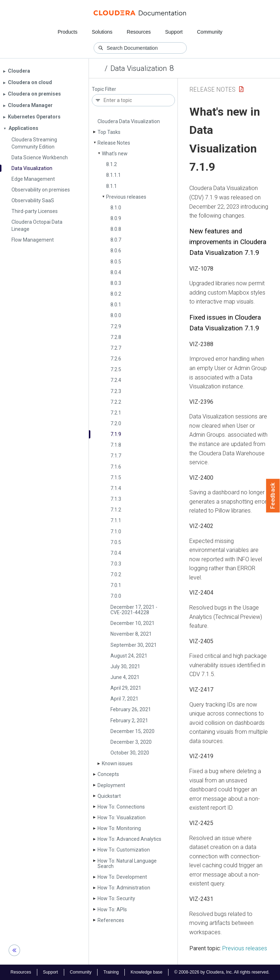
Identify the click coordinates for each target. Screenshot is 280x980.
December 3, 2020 (131, 742)
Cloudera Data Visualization (129, 121)
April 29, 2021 (126, 688)
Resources (139, 32)
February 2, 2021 (129, 721)
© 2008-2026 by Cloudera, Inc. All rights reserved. (222, 972)
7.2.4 (116, 380)
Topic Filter (104, 89)
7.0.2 (116, 574)
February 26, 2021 (131, 709)
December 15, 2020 (132, 731)
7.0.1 (116, 585)
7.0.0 (116, 596)
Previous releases (126, 197)
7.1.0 (116, 532)
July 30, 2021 (125, 666)
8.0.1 (116, 305)
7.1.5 (116, 477)
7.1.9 (116, 434)
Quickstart (109, 796)
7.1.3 (116, 499)
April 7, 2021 (124, 699)
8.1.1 (111, 186)
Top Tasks (109, 132)
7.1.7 (116, 456)
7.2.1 (116, 413)
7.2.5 (116, 369)
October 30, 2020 (130, 753)
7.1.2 (116, 510)
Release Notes (114, 143)
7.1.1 (116, 520)
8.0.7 (116, 240)
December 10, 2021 (132, 623)
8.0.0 (116, 315)
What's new (115, 154)
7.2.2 (116, 402)
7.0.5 (116, 542)
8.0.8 (116, 229)
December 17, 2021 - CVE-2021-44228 (134, 610)
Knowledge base (146, 972)
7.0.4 (116, 553)
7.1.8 (116, 445)
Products (68, 32)
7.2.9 (116, 326)
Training (111, 972)
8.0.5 (116, 262)
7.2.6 (116, 359)
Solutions (102, 32)
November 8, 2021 (131, 634)
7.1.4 (116, 488)
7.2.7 (116, 348)
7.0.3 (116, 564)
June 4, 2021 (125, 677)
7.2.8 (116, 337)
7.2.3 (116, 391)
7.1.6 (116, 467)
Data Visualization (139, 68)
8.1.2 (111, 164)
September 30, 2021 (134, 645)
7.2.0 (116, 423)
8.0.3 (116, 283)
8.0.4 (116, 272)
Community (210, 32)
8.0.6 (116, 251)
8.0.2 (116, 294)
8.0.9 (116, 218)
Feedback (273, 496)
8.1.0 (116, 208)
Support (174, 32)
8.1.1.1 (113, 175)
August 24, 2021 (129, 656)
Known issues (117, 763)
